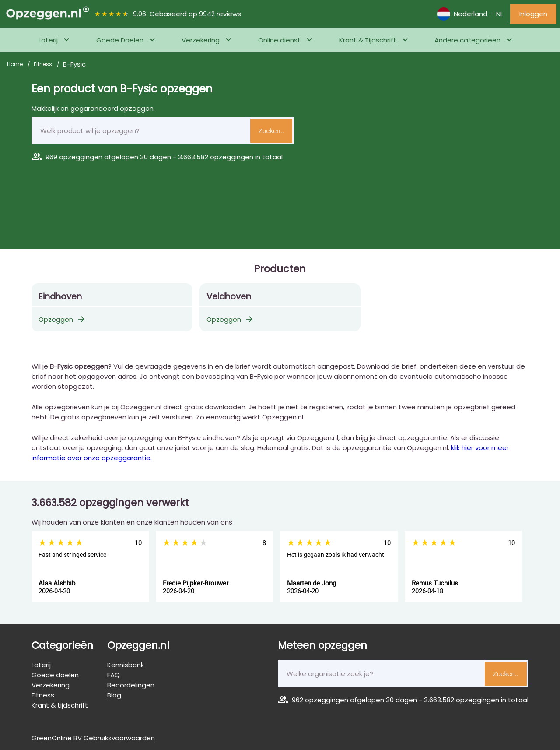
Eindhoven (60, 297)
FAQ (114, 675)
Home (16, 64)
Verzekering (201, 40)
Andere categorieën (467, 40)
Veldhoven (229, 297)
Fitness (44, 64)
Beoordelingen (131, 685)
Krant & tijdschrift (60, 705)
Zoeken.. (271, 131)
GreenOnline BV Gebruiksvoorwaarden (93, 738)
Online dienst (279, 40)
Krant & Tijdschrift (368, 40)
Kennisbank (126, 665)
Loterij (48, 40)
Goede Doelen (120, 40)
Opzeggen (62, 319)
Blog (114, 695)
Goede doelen (55, 675)
